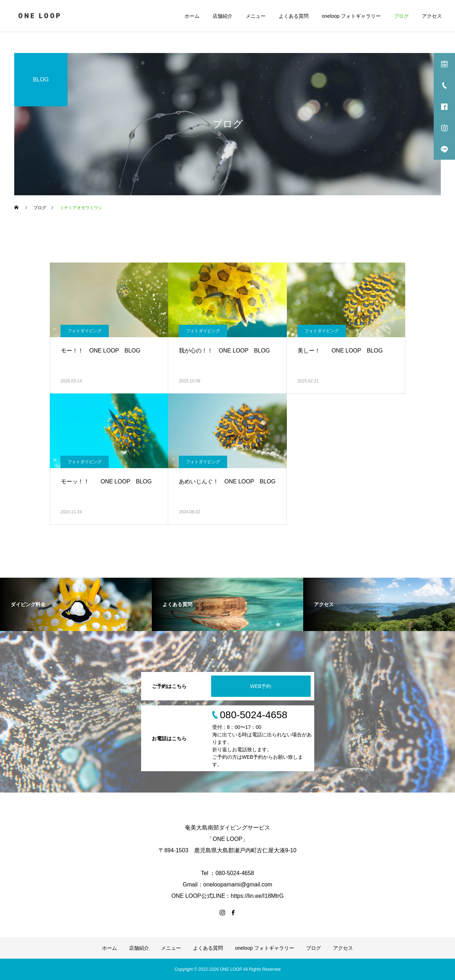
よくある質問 (294, 16)
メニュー (256, 16)
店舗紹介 (223, 16)
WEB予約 (261, 686)
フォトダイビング (85, 331)
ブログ (401, 16)
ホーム (192, 16)
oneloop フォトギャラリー (351, 16)
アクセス (432, 16)
